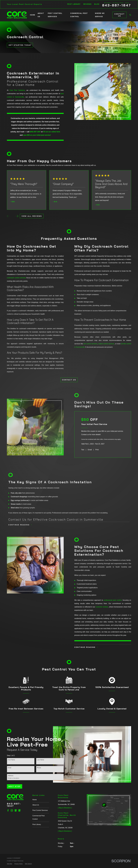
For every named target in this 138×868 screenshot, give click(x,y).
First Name (11, 760)
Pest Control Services (40, 810)
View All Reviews (32, 216)
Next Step (15, 786)
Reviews (87, 4)
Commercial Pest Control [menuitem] (79, 15)
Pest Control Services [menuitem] (55, 15)
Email (10, 768)
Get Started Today (20, 45)
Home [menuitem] (33, 15)
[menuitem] (10, 864)
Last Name (40, 760)
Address (11, 776)
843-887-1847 (117, 5)
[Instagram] (12, 810)
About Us (36, 805)
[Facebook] (8, 810)
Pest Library (74, 4)
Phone (39, 768)
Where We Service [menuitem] (100, 15)
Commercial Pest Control (38, 817)
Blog (97, 4)
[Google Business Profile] (16, 810)
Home (35, 800)
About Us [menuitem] (41, 15)
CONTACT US (69, 380)
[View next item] (17, 216)
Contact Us (119, 15)
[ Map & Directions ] (65, 808)
